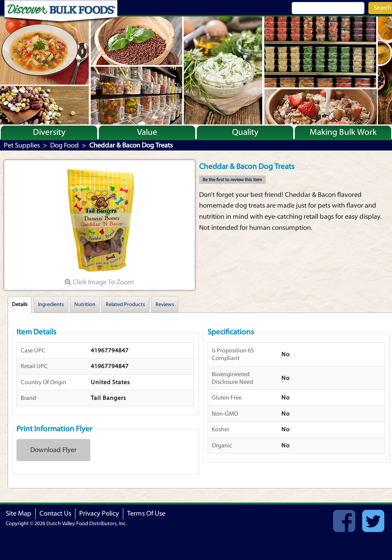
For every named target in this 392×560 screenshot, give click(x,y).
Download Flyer (53, 450)
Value (147, 132)
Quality (245, 132)
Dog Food (65, 145)
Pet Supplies (22, 145)
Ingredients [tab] (51, 305)
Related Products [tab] (125, 305)
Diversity (49, 132)
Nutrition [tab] (85, 305)
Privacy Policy (99, 513)
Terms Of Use (146, 513)
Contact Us (55, 513)
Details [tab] (20, 305)
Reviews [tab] (165, 305)
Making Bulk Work (343, 132)
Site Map (19, 513)
